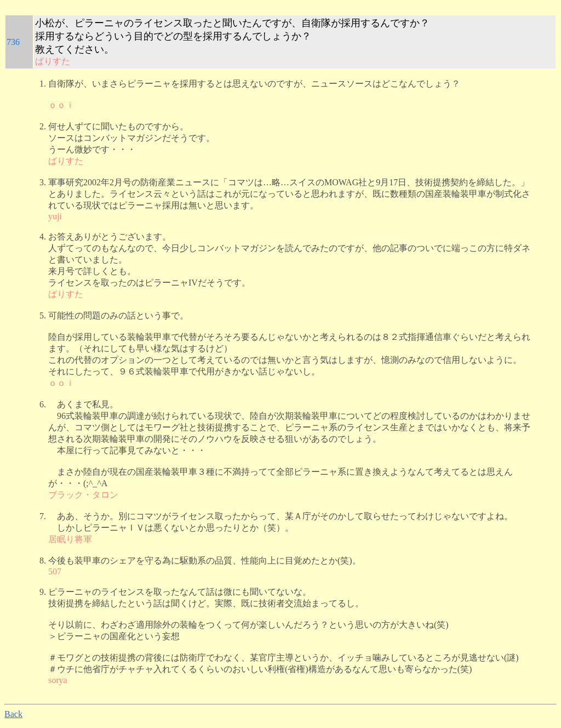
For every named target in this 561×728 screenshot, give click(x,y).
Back (13, 714)
